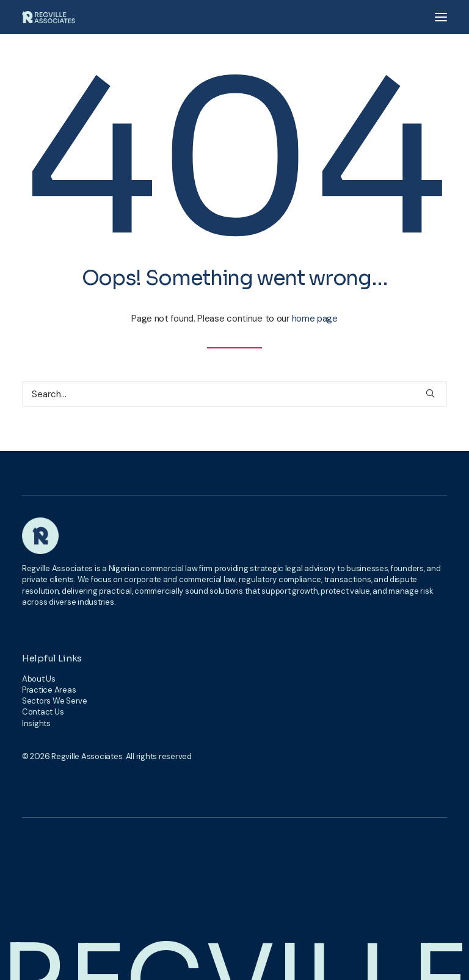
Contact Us (43, 712)
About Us (39, 679)
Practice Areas (49, 690)
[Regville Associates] (49, 17)
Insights (36, 723)
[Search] (234, 394)
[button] (441, 17)
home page (315, 319)
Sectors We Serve (55, 701)
